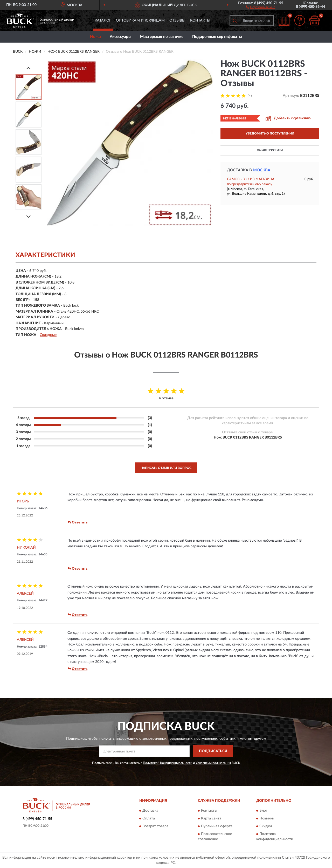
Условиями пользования (213, 763)
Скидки (266, 826)
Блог (263, 811)
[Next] (29, 216)
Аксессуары (120, 37)
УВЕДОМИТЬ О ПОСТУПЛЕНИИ (270, 133)
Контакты (200, 21)
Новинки (267, 819)
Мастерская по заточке (162, 37)
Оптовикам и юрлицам (140, 21)
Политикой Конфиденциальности (168, 763)
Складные (48, 335)
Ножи (95, 37)
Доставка (150, 811)
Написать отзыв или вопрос (166, 468)
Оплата (149, 819)
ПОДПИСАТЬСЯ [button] (213, 751)
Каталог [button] (103, 21)
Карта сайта (211, 819)
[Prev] (29, 68)
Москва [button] (262, 170)
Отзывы (177, 21)
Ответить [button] (78, 522)
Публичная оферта (217, 826)
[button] (261, 7)
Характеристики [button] (270, 150)
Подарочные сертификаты (217, 37)
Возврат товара (155, 826)
